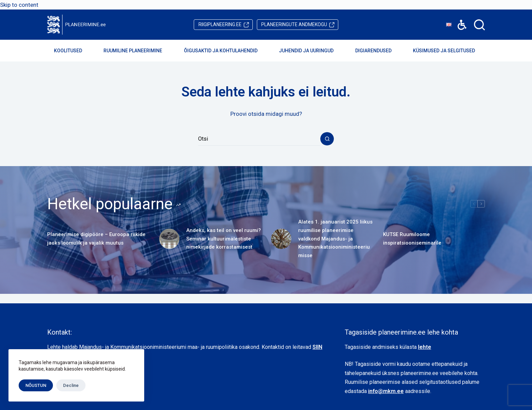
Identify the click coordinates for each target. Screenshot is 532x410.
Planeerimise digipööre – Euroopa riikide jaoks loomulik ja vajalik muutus (96, 239)
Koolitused (73, 51)
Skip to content (19, 5)
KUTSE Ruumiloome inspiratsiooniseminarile (412, 239)
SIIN (317, 347)
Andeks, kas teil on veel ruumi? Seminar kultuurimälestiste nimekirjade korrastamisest (224, 239)
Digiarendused (378, 51)
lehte (425, 347)
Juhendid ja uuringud (311, 51)
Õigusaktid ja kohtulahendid (225, 51)
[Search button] (327, 139)
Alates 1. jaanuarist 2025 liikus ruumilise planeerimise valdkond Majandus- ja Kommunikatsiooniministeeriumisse (335, 239)
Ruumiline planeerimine (137, 51)
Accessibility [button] (459, 20)
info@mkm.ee (386, 391)
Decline (71, 385)
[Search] (479, 25)
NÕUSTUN (36, 385)
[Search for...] (259, 139)
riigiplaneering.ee (220, 24)
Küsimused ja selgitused (449, 51)
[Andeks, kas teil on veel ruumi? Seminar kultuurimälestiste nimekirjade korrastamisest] (169, 239)
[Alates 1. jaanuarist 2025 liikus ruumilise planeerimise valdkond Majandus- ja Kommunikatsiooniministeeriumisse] (281, 239)
